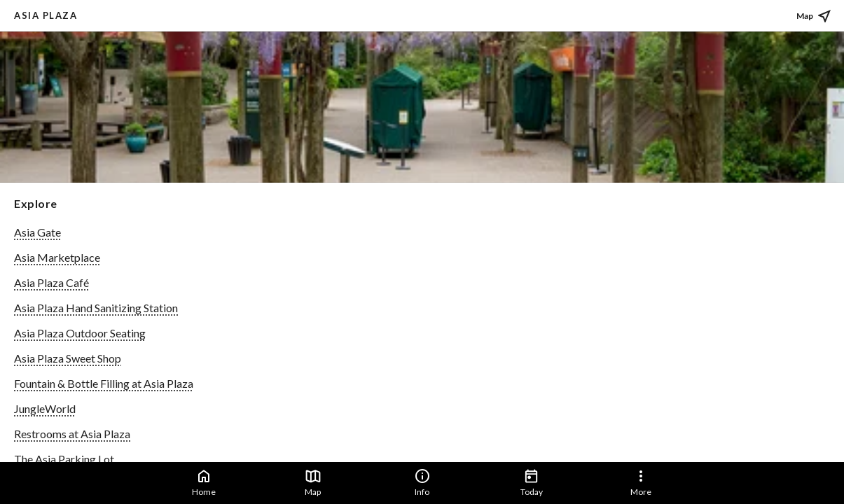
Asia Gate (37, 232)
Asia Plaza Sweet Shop (68, 358)
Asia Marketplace (57, 257)
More (641, 482)
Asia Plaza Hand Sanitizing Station (96, 308)
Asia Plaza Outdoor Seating (80, 333)
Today (532, 482)
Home (204, 482)
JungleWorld (45, 408)
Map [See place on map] (815, 16)
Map (313, 482)
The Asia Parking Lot (64, 459)
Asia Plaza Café (51, 282)
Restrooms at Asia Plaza (72, 434)
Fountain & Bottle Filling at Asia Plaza (104, 383)
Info (422, 482)
